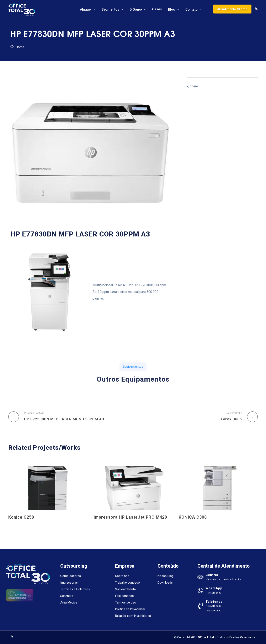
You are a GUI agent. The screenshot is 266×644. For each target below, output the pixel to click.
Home (20, 47)
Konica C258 (21, 517)
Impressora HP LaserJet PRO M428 (130, 517)
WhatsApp (214, 588)
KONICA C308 (193, 517)
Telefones (214, 602)
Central (212, 575)
